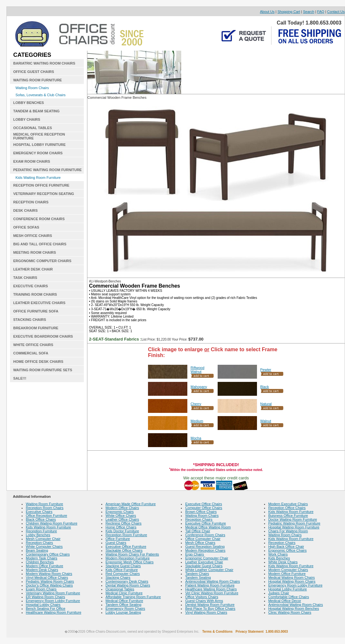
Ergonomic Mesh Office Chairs (129, 562)
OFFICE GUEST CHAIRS (34, 72)
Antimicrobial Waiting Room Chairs (212, 581)
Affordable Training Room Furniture (133, 597)
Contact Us (336, 12)
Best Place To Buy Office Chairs (210, 608)
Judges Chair (279, 593)
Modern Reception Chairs (205, 550)
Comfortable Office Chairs (289, 597)
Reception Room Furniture (126, 535)
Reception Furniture (41, 531)
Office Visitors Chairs (202, 597)
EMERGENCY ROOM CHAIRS (38, 153)
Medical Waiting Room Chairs (291, 578)
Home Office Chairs (121, 527)
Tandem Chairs (197, 574)
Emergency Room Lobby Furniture (53, 601)
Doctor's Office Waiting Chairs (49, 585)
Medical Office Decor (285, 601)
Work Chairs (278, 554)
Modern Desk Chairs (42, 570)
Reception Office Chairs (287, 508)
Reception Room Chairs (45, 508)
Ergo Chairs (194, 554)
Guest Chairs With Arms (204, 601)
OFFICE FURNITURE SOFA (36, 311)
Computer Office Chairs (204, 508)
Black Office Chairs (41, 519)
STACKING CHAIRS (30, 320)
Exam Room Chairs (41, 589)
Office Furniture (118, 539)
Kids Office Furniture (122, 570)
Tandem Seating (198, 578)
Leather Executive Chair (204, 562)
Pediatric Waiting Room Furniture (294, 523)
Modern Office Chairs (122, 508)
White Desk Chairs (283, 562)
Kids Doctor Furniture (122, 531)
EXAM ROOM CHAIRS (32, 161)
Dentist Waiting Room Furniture (210, 605)
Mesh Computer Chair (43, 539)
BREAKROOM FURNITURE (36, 328)
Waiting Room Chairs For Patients (132, 554)
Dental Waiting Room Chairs (128, 585)
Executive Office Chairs (203, 504)
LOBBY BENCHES (29, 103)
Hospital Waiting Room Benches (294, 608)
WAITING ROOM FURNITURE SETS (43, 370)
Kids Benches (279, 558)
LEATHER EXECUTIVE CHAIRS (39, 303)
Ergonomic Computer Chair (207, 558)
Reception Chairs (39, 543)
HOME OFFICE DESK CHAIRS (38, 362)
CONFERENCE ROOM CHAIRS (39, 219)
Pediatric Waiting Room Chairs (50, 581)
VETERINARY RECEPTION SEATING (44, 194)
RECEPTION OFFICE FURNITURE (41, 185)
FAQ (321, 12)
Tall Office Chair (197, 531)
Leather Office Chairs (122, 519)
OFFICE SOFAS (26, 227)
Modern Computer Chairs (288, 570)
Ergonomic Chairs (119, 512)
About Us (267, 12)
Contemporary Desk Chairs (127, 581)
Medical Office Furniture (124, 601)
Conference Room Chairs (205, 535)
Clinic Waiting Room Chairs (290, 612)
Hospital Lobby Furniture (288, 589)
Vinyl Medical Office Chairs (47, 578)
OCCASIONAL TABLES (33, 128)
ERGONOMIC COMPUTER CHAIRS (42, 261)
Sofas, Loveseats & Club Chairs (40, 95)
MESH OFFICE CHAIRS (33, 236)
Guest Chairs (116, 543)
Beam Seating (37, 550)
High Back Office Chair (286, 547)
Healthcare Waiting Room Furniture (54, 612)
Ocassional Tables (120, 589)
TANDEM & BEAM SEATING (36, 111)
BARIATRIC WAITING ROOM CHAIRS (44, 63)
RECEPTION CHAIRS (31, 202)
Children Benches (40, 562)
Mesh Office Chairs (200, 543)
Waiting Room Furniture (44, 504)
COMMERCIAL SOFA (31, 353)
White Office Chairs (121, 516)
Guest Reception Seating (205, 547)
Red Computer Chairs (123, 574)
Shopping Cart (289, 12)
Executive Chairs (39, 512)
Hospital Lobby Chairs (43, 605)
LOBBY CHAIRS (27, 119)
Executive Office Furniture (126, 547)
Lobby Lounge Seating (123, 612)
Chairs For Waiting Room (288, 531)
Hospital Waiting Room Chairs (292, 581)
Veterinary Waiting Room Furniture (53, 593)
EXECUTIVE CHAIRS (31, 286)
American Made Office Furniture (131, 504)
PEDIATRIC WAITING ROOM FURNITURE (47, 170)
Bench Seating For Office (46, 608)
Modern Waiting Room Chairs (49, 574)
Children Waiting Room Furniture (52, 523)
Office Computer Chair (203, 539)
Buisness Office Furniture (288, 516)
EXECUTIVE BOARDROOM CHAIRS (43, 336)
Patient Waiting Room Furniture (210, 585)
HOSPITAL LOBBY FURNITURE (39, 145)
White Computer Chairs (44, 547)
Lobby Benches (38, 535)
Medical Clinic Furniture (124, 593)
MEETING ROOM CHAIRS (35, 252)
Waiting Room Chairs (32, 88)
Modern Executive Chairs (288, 504)
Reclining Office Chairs (123, 523)
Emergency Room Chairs (125, 608)
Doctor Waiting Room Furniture (293, 519)
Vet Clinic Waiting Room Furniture (212, 593)
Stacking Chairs (118, 578)
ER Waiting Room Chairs (45, 597)
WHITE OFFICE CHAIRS (33, 345)
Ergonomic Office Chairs (287, 550)
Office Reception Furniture (46, 516)
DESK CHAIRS (25, 210)
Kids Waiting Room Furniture (38, 178)
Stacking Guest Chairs (123, 566)
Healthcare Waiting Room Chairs (211, 589)
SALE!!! (20, 378)
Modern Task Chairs (42, 558)
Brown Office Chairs (201, 512)
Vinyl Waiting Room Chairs (206, 612)
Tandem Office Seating (123, 605)
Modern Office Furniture (44, 566)
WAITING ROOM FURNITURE (38, 80)
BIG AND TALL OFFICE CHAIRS (40, 244)
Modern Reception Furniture (128, 558)
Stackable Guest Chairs (204, 566)
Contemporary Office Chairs (48, 554)
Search (309, 12)
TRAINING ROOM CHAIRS (35, 294)
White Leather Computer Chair (209, 570)
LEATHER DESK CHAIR (33, 269)
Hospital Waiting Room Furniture (294, 527)
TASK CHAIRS (25, 278)
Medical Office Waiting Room (208, 527)
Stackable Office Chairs (124, 550)
